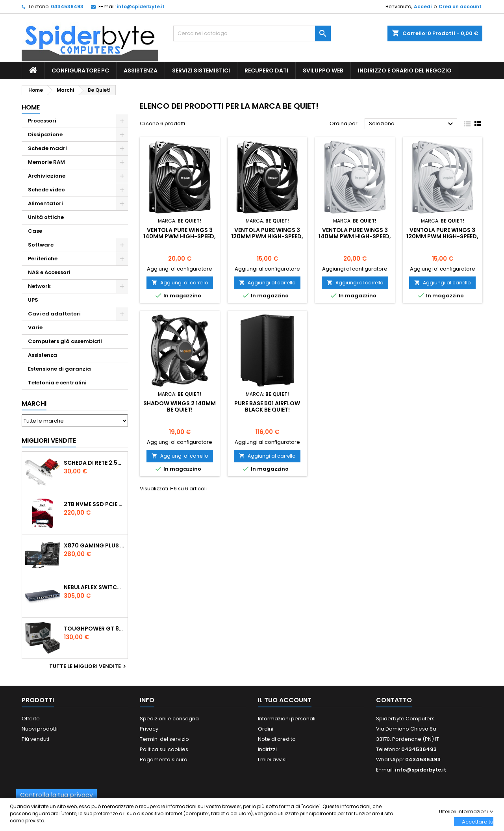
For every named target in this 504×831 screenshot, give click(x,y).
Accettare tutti (478, 822)
